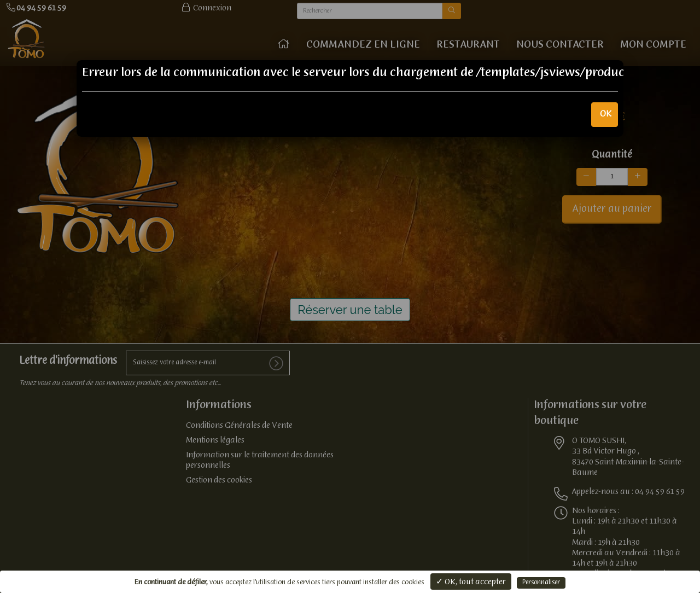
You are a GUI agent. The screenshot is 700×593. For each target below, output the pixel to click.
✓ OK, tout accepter (471, 582)
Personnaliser (541, 583)
